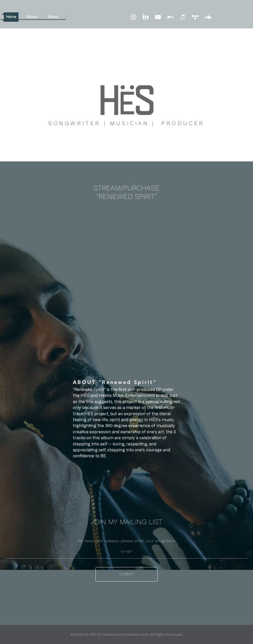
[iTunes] (183, 17)
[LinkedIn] (146, 17)
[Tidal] (195, 17)
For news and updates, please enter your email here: (126, 541)
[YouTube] (158, 17)
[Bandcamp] (170, 17)
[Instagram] (133, 17)
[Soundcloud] (208, 17)
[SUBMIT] (126, 574)
